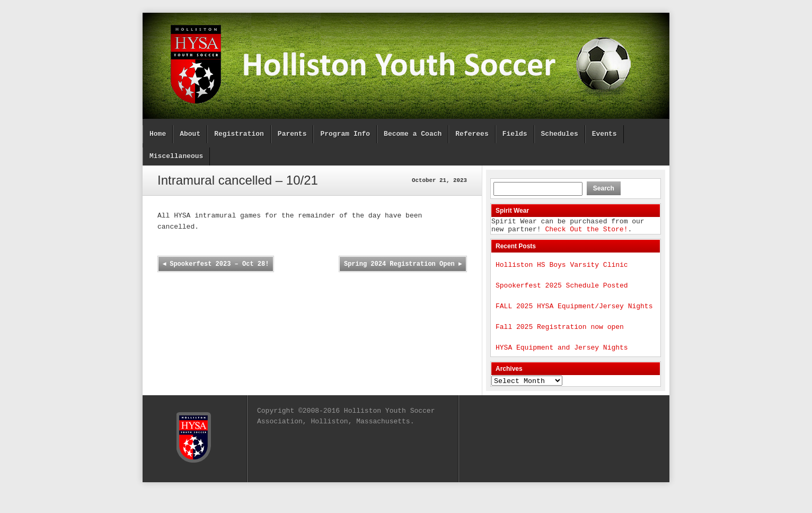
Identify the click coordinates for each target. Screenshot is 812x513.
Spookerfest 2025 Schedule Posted (562, 291)
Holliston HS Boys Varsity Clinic (562, 269)
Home (158, 134)
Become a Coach (413, 134)
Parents (292, 134)
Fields (515, 134)
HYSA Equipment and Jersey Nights (562, 358)
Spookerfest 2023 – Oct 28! (216, 264)
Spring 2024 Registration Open (403, 264)
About (190, 134)
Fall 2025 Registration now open (560, 336)
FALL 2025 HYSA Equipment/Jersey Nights (574, 314)
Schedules (559, 134)
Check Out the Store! (586, 232)
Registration (239, 134)
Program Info (345, 134)
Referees (472, 134)
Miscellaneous (176, 156)
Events (604, 134)
